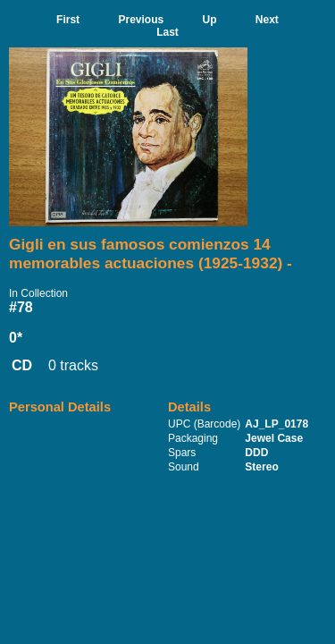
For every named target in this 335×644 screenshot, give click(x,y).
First (68, 20)
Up (210, 20)
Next (267, 20)
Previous (141, 20)
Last (167, 32)
